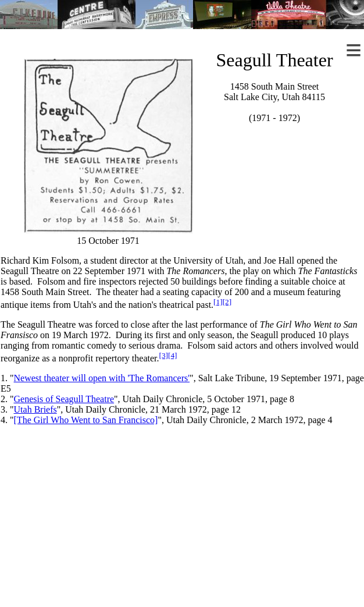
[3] (163, 355)
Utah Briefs (35, 409)
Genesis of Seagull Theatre (64, 399)
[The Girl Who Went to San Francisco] (86, 420)
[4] (173, 355)
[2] (227, 302)
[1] (218, 302)
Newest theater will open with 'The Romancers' (102, 378)
